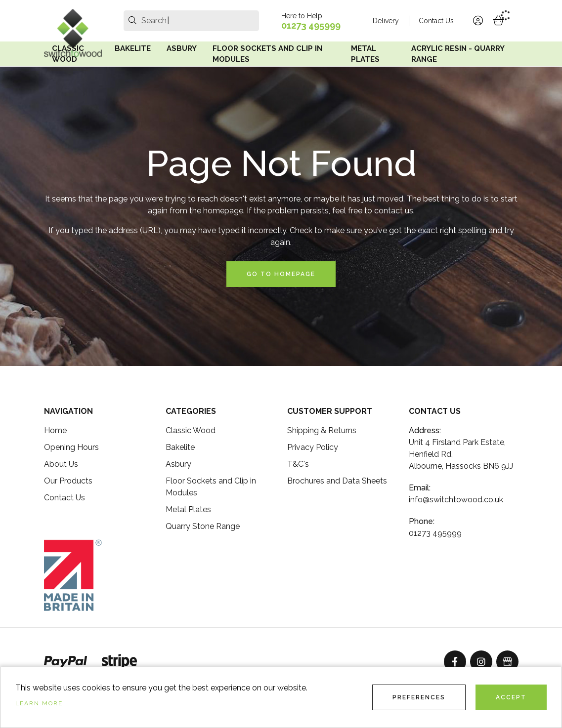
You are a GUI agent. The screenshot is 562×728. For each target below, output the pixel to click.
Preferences (419, 697)
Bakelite (133, 48)
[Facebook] (455, 662)
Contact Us (436, 21)
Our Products (68, 481)
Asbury (182, 48)
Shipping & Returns (322, 430)
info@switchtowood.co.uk (456, 500)
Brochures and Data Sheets (337, 481)
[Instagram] (481, 662)
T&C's (298, 464)
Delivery (386, 21)
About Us (61, 464)
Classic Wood (68, 54)
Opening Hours (71, 447)
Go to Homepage (281, 274)
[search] (132, 21)
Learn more (39, 703)
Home (55, 430)
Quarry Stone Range (203, 526)
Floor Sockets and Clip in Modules (267, 54)
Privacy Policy (313, 447)
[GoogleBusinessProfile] (507, 662)
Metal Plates (365, 54)
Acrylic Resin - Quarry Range (458, 54)
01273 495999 (311, 26)
